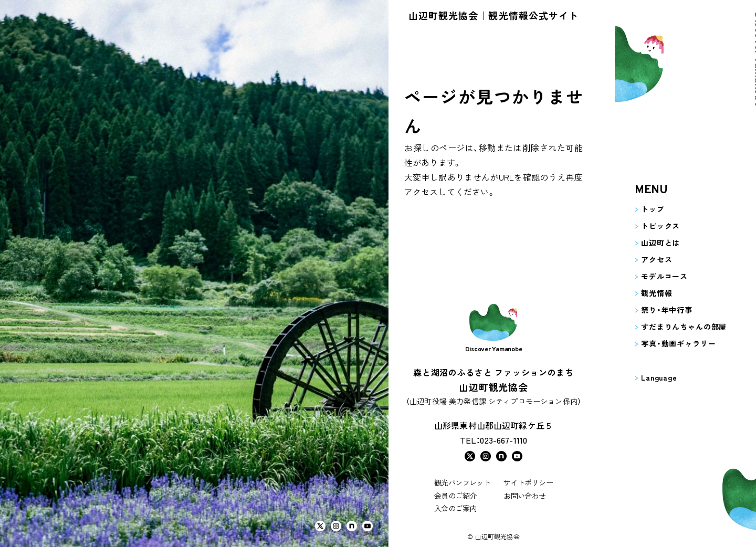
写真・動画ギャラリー (663, 343)
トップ (637, 209)
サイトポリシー (528, 482)
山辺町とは (645, 243)
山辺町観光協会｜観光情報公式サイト (493, 15)
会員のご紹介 (455, 496)
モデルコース (649, 276)
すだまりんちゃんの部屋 (668, 327)
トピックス (645, 226)
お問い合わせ (524, 496)
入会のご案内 (455, 508)
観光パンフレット (462, 482)
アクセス (641, 259)
